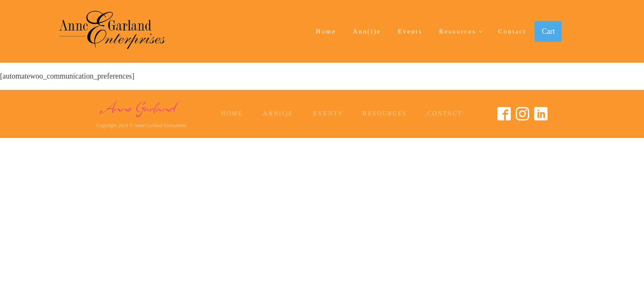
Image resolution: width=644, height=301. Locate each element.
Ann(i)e (367, 31)
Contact (512, 31)
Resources (458, 31)
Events (410, 31)
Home (326, 31)
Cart (548, 31)
